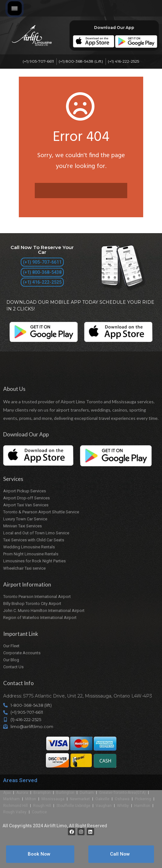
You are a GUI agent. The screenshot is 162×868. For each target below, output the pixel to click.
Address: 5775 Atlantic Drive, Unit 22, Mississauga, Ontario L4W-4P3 (78, 696)
